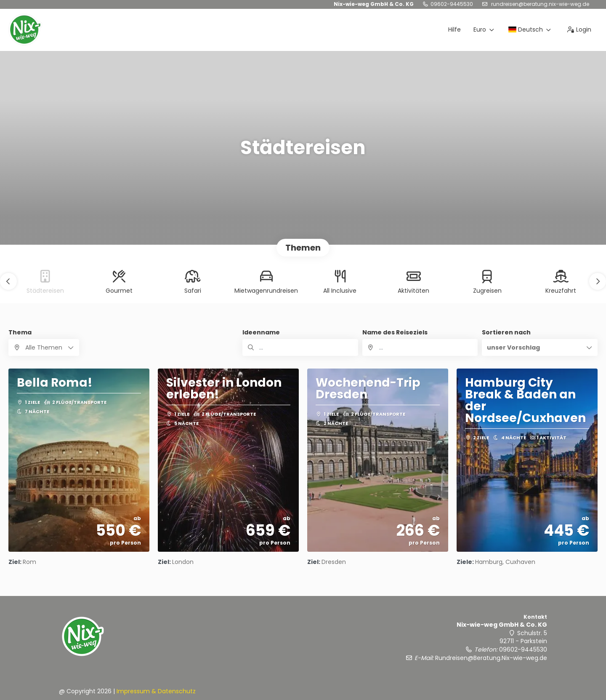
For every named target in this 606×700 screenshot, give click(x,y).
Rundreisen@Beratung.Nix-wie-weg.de (540, 4)
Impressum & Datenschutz (156, 691)
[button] (8, 281)
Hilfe (454, 29)
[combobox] (420, 347)
